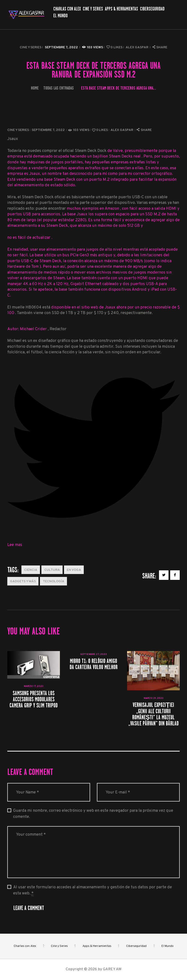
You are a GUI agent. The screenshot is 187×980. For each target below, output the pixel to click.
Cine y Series (31, 47)
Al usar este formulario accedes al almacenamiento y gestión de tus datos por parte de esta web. (93, 890)
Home (35, 88)
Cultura (52, 570)
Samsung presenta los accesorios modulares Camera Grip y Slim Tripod (34, 699)
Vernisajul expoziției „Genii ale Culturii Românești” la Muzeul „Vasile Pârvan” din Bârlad (154, 714)
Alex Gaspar (137, 47)
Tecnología (54, 581)
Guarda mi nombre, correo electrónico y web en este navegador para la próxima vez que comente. (93, 814)
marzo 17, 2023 (34, 686)
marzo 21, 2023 (154, 698)
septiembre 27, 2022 (94, 654)
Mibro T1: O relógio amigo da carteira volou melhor (94, 664)
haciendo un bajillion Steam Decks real (106, 156)
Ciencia (31, 570)
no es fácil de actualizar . (30, 238)
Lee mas (15, 545)
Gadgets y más (23, 581)
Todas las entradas (59, 88)
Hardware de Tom (23, 267)
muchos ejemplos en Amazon (93, 209)
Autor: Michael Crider (28, 329)
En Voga (74, 570)
